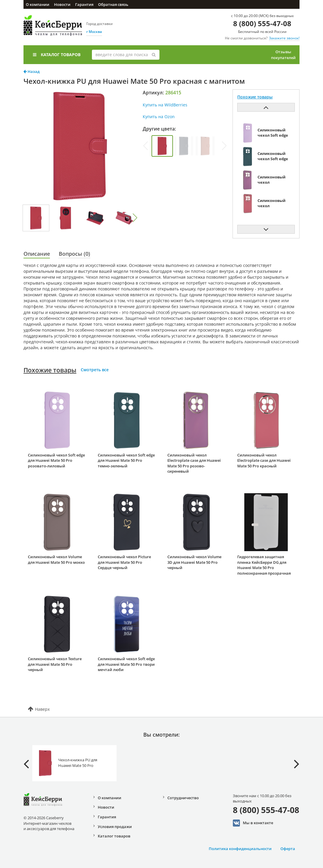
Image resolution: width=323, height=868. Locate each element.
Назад (32, 71)
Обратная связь (113, 4)
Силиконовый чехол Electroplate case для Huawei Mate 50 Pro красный (264, 460)
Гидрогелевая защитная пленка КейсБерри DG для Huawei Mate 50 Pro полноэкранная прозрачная (264, 565)
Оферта (288, 849)
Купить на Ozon (159, 117)
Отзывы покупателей (283, 55)
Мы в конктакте (253, 823)
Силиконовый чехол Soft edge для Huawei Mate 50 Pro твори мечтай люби (126, 664)
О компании (38, 4)
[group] (162, 146)
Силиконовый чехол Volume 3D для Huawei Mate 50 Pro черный (194, 562)
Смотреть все (95, 370)
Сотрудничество (183, 798)
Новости (62, 4)
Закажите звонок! (284, 38)
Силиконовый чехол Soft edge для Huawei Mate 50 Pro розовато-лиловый (56, 460)
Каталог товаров (57, 55)
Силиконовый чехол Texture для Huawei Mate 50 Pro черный (55, 664)
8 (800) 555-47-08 (262, 23)
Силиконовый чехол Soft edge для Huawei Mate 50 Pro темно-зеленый (126, 460)
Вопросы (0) (74, 254)
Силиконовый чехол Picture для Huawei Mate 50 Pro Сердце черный (124, 562)
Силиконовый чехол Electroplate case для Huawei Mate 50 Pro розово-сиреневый (194, 463)
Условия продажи (115, 827)
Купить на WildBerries (165, 105)
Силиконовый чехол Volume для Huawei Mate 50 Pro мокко (56, 560)
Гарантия (84, 4)
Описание (37, 254)
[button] (135, 218)
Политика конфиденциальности (240, 849)
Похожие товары (50, 370)
